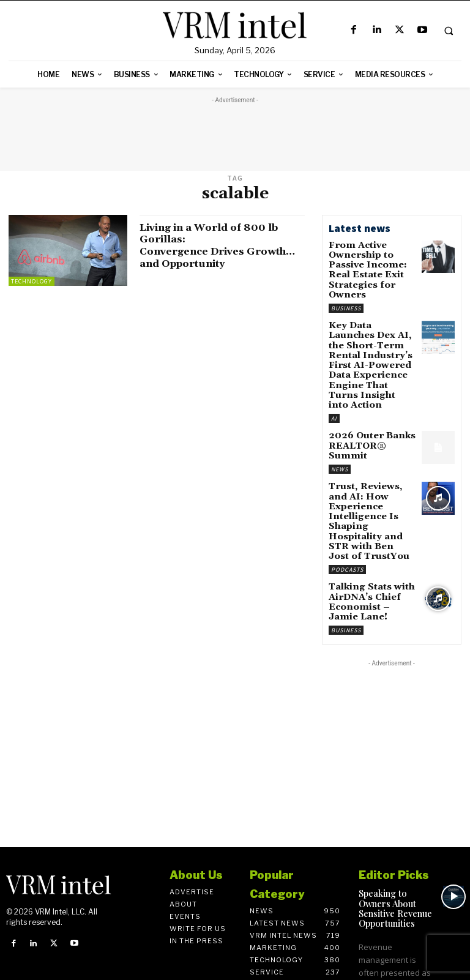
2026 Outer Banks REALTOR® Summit (369, 398)
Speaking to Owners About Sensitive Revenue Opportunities (393, 817)
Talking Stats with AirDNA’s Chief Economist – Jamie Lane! (366, 519)
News (340, 415)
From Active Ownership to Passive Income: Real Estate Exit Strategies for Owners (371, 262)
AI (334, 377)
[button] (449, 31)
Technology (32, 281)
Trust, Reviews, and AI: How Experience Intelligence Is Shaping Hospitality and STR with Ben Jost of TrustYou (368, 456)
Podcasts (347, 489)
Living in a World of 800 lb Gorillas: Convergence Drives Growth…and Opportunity (228, 245)
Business (346, 290)
